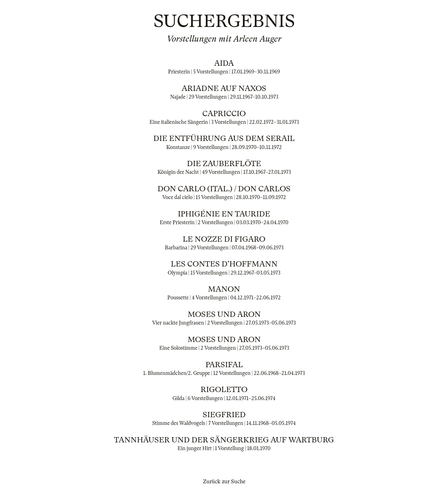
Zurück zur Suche (224, 482)
